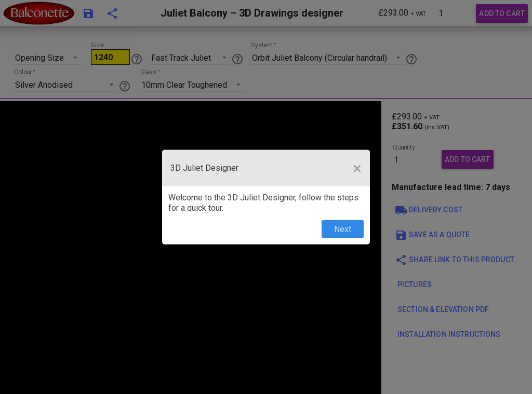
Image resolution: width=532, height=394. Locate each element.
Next (343, 229)
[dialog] (266, 197)
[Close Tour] (357, 168)
